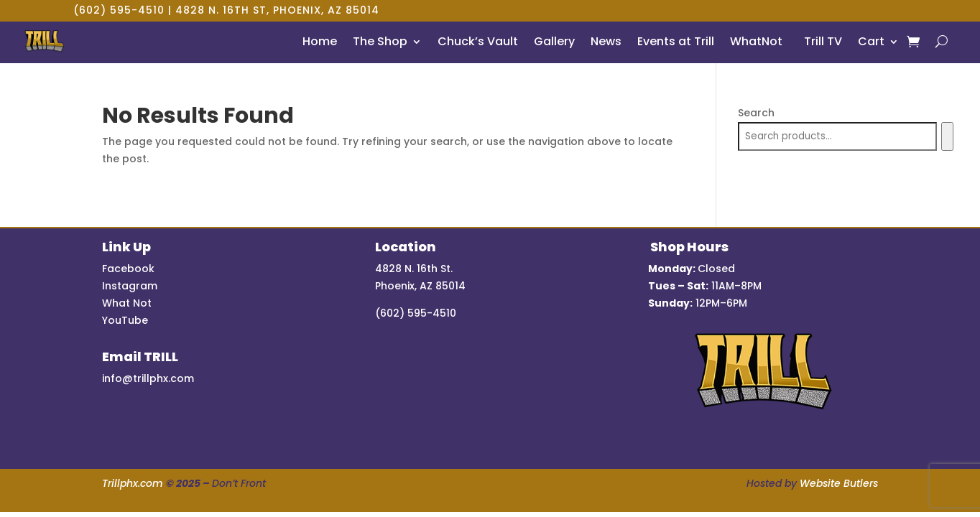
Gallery (554, 41)
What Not (127, 303)
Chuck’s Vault (478, 41)
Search (756, 113)
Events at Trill (676, 41)
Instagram (130, 286)
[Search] (947, 136)
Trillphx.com (133, 483)
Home (320, 41)
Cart (871, 41)
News (606, 41)
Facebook (128, 269)
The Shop (380, 41)
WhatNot (756, 41)
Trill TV (820, 41)
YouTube (125, 320)
